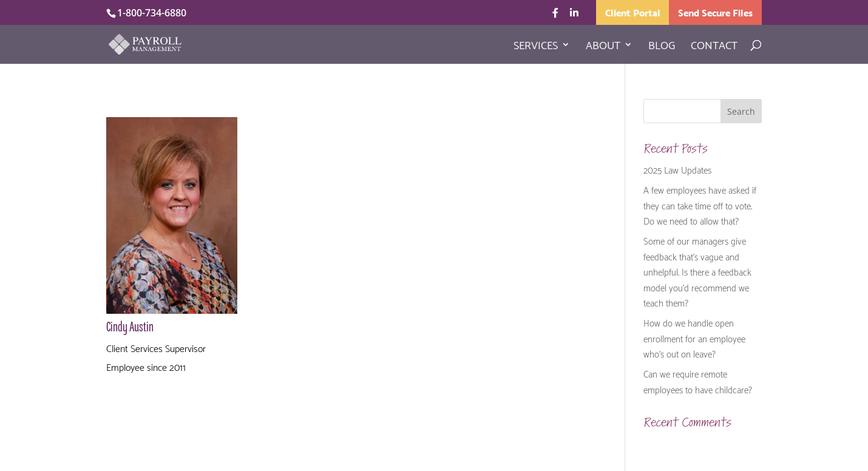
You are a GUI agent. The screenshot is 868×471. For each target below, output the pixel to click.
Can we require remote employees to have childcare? (698, 381)
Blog (662, 47)
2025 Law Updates (677, 169)
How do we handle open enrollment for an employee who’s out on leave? (694, 338)
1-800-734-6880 (152, 13)
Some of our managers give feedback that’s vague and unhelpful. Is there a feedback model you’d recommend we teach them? (697, 271)
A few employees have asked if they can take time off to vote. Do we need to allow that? (700, 205)
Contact (714, 47)
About (603, 47)
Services (536, 47)
